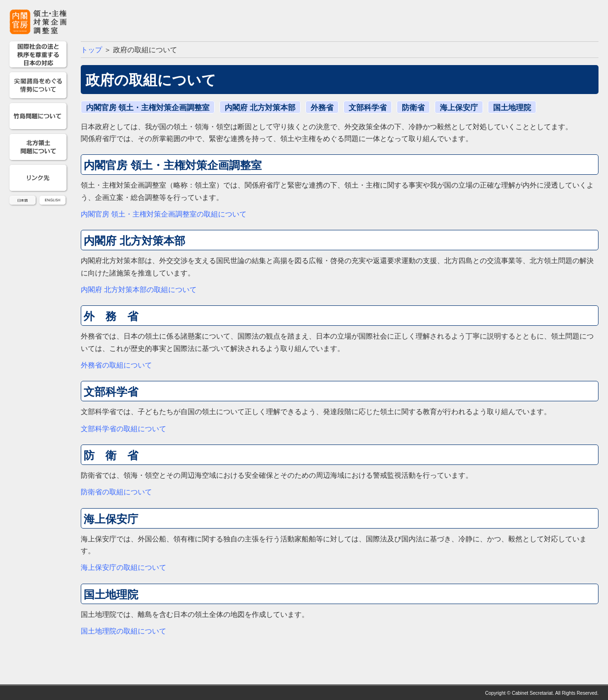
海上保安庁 (459, 108)
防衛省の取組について (116, 492)
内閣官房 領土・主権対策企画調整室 (148, 108)
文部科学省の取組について (123, 429)
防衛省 (413, 108)
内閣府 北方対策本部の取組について (139, 290)
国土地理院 (512, 108)
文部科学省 (368, 108)
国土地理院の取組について (123, 631)
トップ (91, 50)
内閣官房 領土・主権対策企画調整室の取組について (164, 214)
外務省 (322, 108)
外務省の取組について (116, 365)
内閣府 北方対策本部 (260, 108)
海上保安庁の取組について (123, 568)
